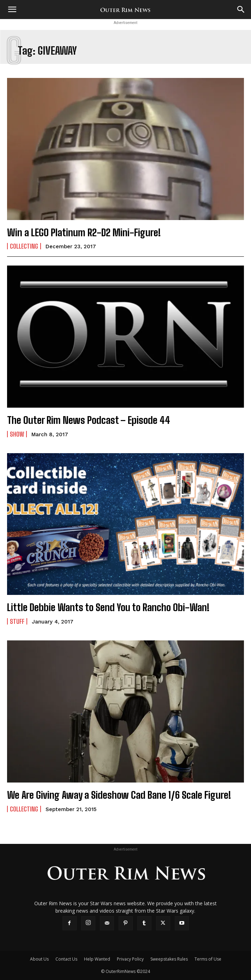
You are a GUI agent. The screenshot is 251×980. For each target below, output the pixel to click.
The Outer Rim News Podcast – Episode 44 (89, 420)
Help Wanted (97, 959)
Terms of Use (208, 959)
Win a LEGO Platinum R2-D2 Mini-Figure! (84, 232)
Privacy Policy (130, 959)
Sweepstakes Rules (169, 959)
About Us (39, 959)
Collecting (24, 246)
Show (17, 434)
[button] (12, 10)
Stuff (17, 621)
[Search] (241, 10)
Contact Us (66, 959)
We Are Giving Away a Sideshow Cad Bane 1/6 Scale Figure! (119, 795)
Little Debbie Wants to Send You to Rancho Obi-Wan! (108, 607)
